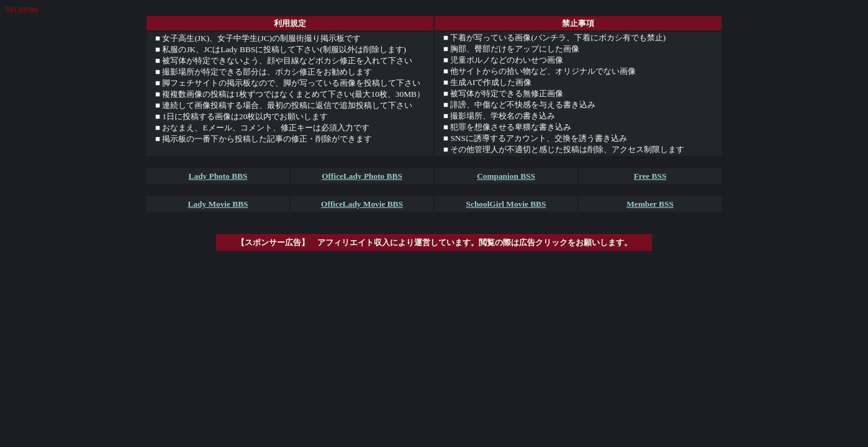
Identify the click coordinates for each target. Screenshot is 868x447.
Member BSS (650, 204)
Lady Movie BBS (218, 204)
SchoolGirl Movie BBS (506, 204)
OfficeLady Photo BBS (362, 176)
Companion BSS (506, 176)
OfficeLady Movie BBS (362, 204)
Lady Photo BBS (218, 176)
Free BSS (650, 176)
